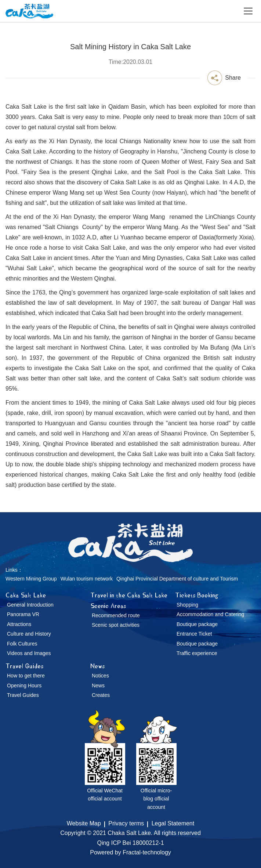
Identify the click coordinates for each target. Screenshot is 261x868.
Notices (100, 676)
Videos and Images (29, 653)
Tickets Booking (197, 595)
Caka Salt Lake (26, 595)
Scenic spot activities (116, 625)
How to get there (26, 676)
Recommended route (116, 615)
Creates (101, 695)
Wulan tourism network (87, 579)
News (97, 666)
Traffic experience (197, 653)
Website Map (84, 823)
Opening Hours (24, 686)
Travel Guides (24, 666)
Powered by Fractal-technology (130, 852)
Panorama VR (23, 614)
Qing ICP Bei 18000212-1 (130, 843)
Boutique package (197, 624)
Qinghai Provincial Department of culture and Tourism (177, 579)
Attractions (19, 624)
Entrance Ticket (194, 634)
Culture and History (29, 634)
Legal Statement (173, 823)
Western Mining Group (31, 579)
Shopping (187, 605)
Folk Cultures (22, 644)
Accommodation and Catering (210, 614)
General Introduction (30, 605)
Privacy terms (126, 823)
